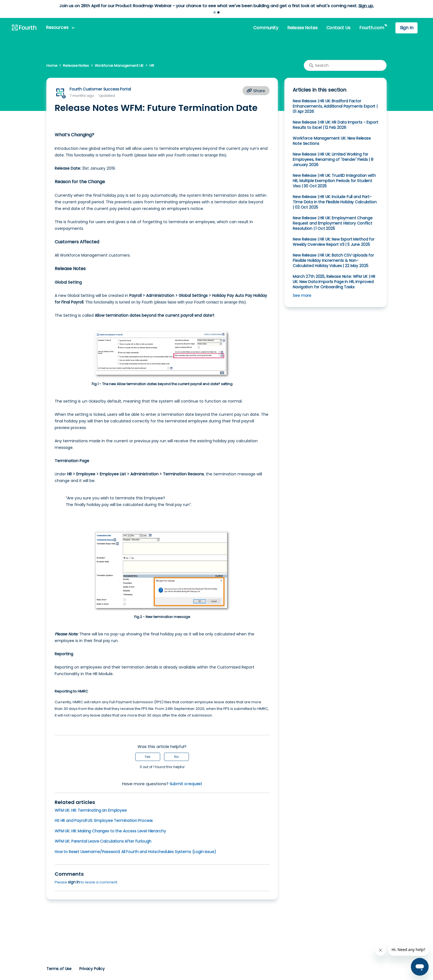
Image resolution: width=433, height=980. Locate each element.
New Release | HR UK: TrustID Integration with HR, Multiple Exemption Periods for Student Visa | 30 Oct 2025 (334, 181)
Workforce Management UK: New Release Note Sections (332, 141)
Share (256, 91)
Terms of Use (59, 969)
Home (52, 66)
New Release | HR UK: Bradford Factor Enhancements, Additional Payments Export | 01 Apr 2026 (335, 106)
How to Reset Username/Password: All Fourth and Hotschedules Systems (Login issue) (135, 852)
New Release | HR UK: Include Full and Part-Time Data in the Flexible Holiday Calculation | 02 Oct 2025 (335, 202)
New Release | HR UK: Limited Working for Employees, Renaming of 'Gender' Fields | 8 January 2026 (333, 159)
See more (302, 295)
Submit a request (186, 784)
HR (152, 66)
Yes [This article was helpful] (148, 757)
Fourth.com (372, 28)
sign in (74, 882)
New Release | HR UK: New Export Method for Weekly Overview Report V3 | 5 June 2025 (334, 242)
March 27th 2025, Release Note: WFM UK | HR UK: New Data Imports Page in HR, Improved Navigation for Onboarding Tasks (334, 282)
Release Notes (302, 28)
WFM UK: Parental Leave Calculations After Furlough (103, 841)
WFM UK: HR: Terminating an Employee (91, 810)
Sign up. (366, 6)
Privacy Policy (92, 969)
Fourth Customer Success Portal (100, 89)
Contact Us (338, 28)
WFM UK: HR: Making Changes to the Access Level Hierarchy (110, 831)
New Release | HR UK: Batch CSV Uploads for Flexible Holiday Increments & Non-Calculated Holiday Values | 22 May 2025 (333, 260)
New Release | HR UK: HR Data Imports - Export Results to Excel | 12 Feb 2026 (335, 125)
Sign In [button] (407, 28)
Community (266, 28)
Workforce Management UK (119, 66)
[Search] (345, 65)
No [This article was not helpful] (176, 757)
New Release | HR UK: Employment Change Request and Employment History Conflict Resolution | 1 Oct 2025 (332, 223)
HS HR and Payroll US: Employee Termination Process (104, 821)
